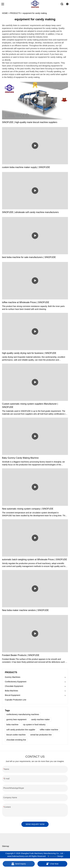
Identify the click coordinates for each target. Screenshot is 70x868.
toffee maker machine (49, 730)
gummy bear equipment (16, 719)
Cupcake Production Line (16, 700)
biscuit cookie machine (16, 735)
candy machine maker (40, 719)
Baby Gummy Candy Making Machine (20, 458)
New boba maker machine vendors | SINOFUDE (25, 610)
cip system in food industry (34, 725)
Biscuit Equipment (13, 695)
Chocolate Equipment (14, 686)
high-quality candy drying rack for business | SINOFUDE (29, 353)
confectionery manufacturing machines (23, 714)
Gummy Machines (13, 677)
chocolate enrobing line (16, 740)
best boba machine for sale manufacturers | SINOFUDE (29, 257)
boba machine (12, 725)
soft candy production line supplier (21, 730)
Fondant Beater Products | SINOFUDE (21, 655)
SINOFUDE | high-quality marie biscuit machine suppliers (30, 122)
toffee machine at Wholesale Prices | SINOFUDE (26, 302)
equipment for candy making (35, 13)
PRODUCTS (15, 13)
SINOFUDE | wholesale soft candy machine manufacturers (30, 212)
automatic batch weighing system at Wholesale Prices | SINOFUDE (35, 559)
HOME (5, 13)
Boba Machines (12, 691)
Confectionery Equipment (16, 682)
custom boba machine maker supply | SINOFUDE (26, 167)
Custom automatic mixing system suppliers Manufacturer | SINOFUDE (30, 405)
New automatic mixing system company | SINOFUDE (28, 509)
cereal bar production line (41, 735)
